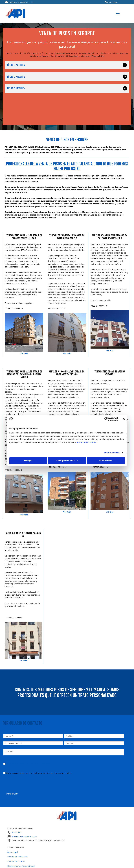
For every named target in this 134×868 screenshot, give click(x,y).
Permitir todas (106, 454)
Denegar (28, 454)
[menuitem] (67, 839)
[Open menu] (118, 13)
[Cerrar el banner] (124, 412)
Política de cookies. (87, 436)
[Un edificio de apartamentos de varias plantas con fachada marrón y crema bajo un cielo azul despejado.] (110, 330)
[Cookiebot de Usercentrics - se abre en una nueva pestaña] (106, 412)
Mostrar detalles (112, 446)
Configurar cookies (67, 454)
